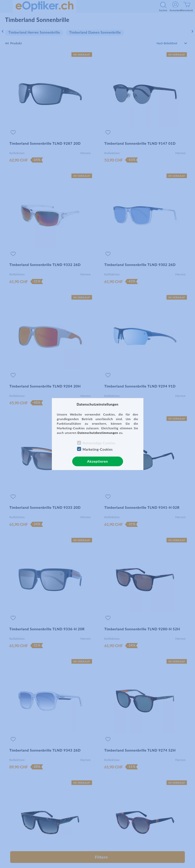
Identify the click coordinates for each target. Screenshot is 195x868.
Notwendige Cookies (99, 443)
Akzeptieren (97, 461)
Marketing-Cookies (98, 449)
